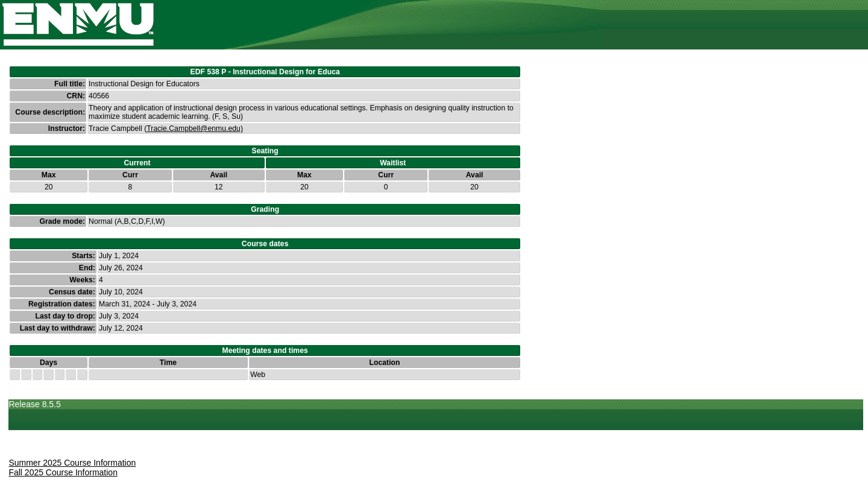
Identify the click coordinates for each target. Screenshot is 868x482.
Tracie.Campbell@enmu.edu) (195, 128)
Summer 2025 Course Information (72, 463)
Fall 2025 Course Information (63, 472)
